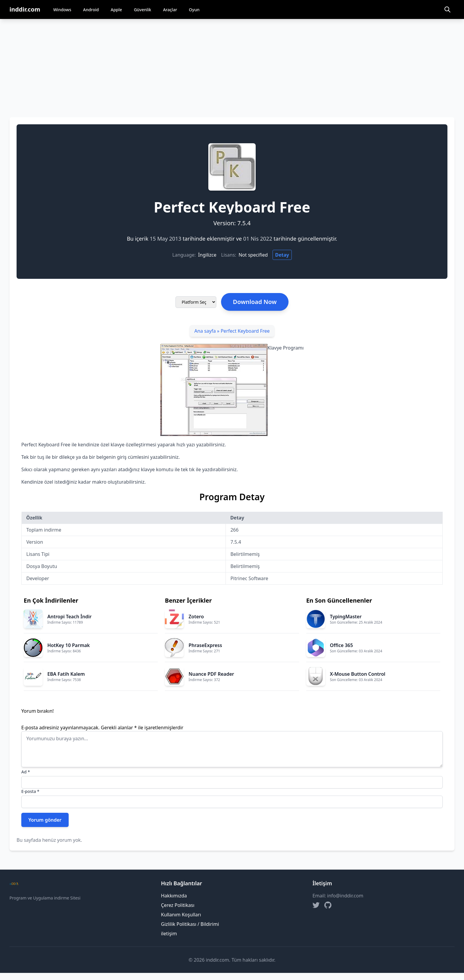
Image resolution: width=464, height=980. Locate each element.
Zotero (196, 617)
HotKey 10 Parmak (69, 645)
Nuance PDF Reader (211, 674)
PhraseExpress (205, 645)
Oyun (194, 10)
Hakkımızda (174, 896)
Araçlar (170, 10)
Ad (26, 772)
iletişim (169, 934)
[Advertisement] (232, 63)
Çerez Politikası (178, 905)
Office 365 (341, 645)
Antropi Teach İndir (69, 617)
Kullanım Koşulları (181, 915)
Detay (282, 255)
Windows (62, 10)
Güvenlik (142, 10)
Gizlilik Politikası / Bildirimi (190, 924)
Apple (116, 10)
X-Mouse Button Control (358, 674)
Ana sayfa (205, 331)
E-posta (30, 791)
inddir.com (25, 9)
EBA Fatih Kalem (66, 674)
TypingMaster (346, 617)
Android (91, 10)
